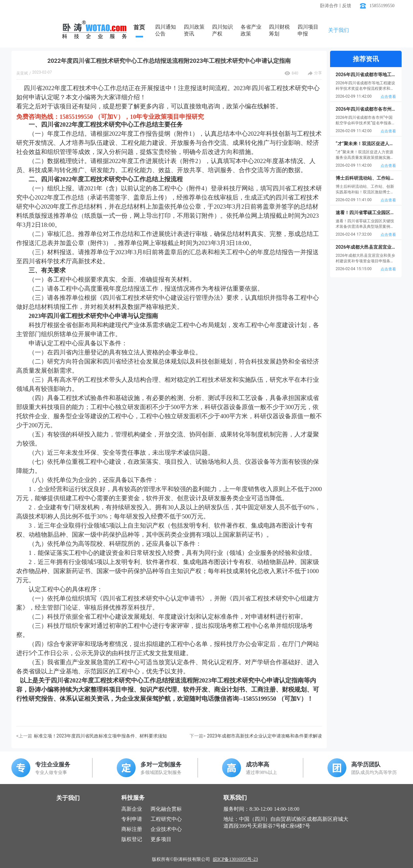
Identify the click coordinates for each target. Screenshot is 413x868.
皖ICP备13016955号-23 (235, 859)
